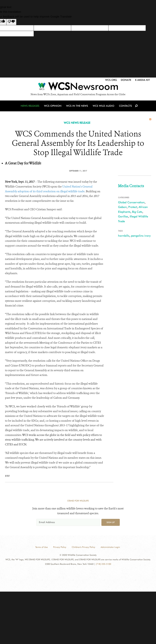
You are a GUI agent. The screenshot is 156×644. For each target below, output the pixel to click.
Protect (133, 207)
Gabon (122, 207)
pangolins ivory (141, 236)
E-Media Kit (142, 80)
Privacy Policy (60, 547)
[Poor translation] (11, 22)
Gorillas (123, 216)
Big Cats (137, 212)
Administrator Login (110, 547)
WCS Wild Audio (104, 106)
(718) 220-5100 (103, 564)
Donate (126, 80)
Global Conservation (131, 202)
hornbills (124, 236)
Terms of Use (42, 547)
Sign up (111, 522)
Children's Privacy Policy (83, 547)
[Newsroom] (78, 87)
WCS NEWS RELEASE (77, 123)
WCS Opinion (53, 106)
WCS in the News (77, 106)
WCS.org (111, 80)
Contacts (125, 106)
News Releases (30, 106)
